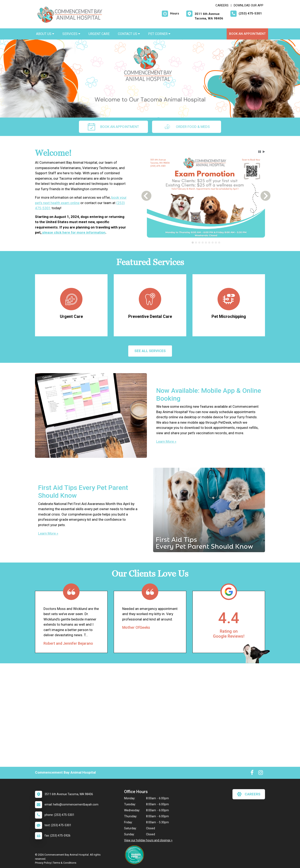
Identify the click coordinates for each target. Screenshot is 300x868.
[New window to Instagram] (261, 773)
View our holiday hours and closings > (148, 840)
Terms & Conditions (65, 863)
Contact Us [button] (129, 34)
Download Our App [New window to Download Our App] (249, 5)
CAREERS (222, 5)
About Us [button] (45, 34)
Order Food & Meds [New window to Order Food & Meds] (187, 127)
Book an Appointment (247, 34)
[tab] (193, 243)
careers (249, 794)
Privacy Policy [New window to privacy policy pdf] (43, 863)
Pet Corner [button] (159, 34)
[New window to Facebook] (252, 773)
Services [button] (71, 34)
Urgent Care (99, 34)
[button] (260, 152)
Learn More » (166, 441)
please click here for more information (74, 232)
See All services (150, 351)
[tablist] (206, 243)
